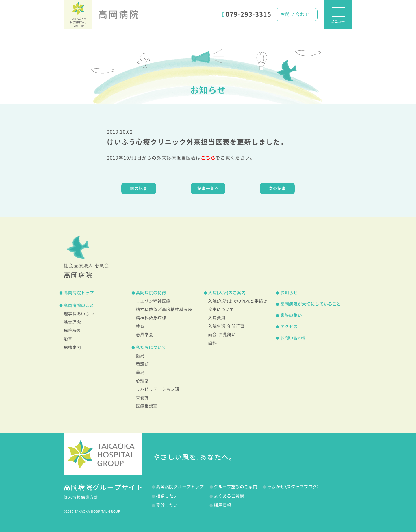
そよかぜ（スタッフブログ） (293, 487)
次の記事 (277, 188)
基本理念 (72, 322)
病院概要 (72, 331)
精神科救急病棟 (151, 318)
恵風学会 (144, 335)
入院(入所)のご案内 (227, 293)
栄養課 (142, 398)
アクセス (289, 327)
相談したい (167, 496)
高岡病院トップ (79, 293)
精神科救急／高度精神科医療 (164, 310)
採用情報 (222, 505)
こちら (208, 158)
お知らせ (208, 90)
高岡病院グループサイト (103, 487)
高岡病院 (118, 14)
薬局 (140, 373)
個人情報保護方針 (81, 497)
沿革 (68, 339)
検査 (140, 326)
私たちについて (151, 347)
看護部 (142, 364)
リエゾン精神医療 (153, 301)
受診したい (167, 505)
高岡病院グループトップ (180, 487)
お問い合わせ (297, 14)
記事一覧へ (208, 188)
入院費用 (217, 318)
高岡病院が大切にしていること (311, 304)
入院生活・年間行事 (226, 326)
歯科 (212, 343)
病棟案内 (72, 347)
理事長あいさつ (79, 314)
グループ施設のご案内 (235, 487)
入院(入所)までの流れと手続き (238, 301)
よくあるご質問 (229, 496)
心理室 (142, 381)
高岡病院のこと (79, 305)
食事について (221, 310)
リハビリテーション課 (157, 389)
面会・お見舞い (222, 335)
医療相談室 (147, 406)
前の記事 (139, 188)
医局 (140, 356)
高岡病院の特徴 (151, 293)
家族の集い (291, 315)
